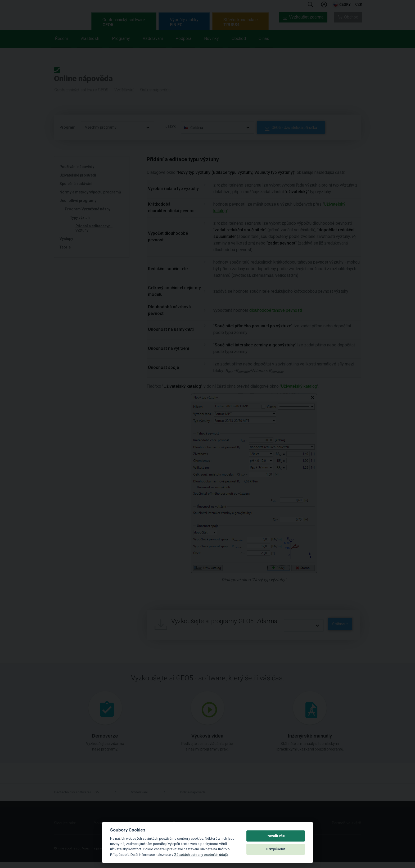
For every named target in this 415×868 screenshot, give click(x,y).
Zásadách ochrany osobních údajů (201, 855)
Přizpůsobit (276, 849)
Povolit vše (276, 836)
